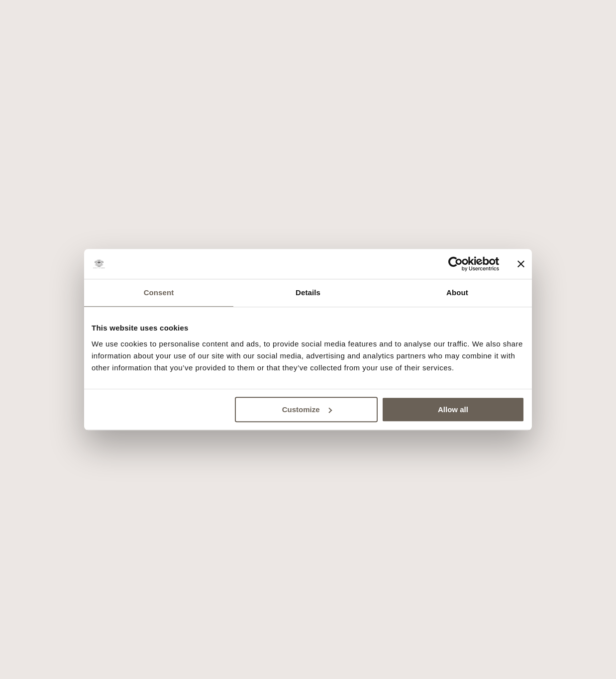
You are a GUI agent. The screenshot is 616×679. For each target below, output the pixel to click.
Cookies (316, 516)
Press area (270, 516)
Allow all (453, 409)
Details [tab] (308, 292)
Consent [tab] (159, 292)
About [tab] (457, 292)
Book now (308, 666)
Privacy (356, 516)
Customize (307, 409)
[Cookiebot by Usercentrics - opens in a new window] (456, 264)
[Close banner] (521, 264)
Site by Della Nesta (309, 534)
